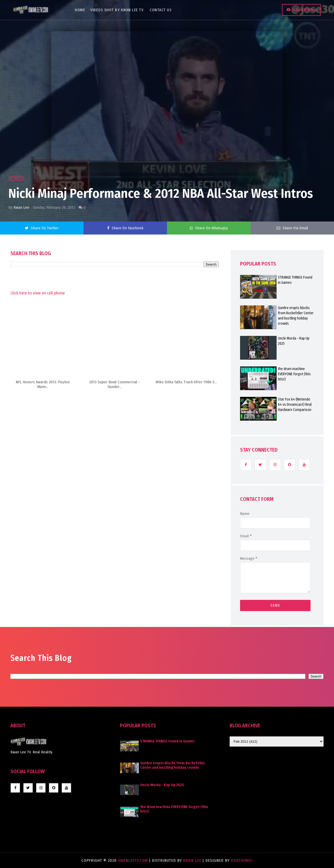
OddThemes (242, 860)
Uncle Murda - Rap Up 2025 (294, 341)
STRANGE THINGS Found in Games (295, 280)
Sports (16, 177)
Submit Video (304, 10)
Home (80, 10)
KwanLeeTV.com (133, 860)
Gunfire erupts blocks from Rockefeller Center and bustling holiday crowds (296, 316)
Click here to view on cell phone (38, 293)
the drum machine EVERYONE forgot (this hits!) (294, 374)
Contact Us (161, 10)
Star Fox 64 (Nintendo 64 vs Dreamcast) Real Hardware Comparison (295, 405)
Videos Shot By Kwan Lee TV (117, 10)
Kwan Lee (21, 207)
